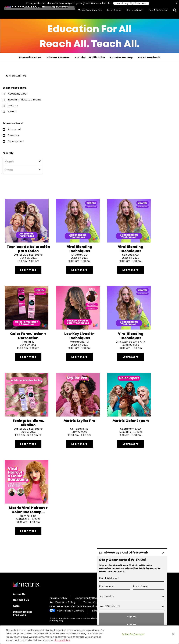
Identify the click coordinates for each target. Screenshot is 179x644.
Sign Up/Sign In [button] (135, 10)
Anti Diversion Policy (62, 615)
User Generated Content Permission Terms (78, 619)
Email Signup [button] (114, 10)
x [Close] (176, 3)
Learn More (28, 272)
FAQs (16, 618)
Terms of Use (92, 615)
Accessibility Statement (91, 611)
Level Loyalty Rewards (131, 3)
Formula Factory (121, 58)
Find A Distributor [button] (158, 10)
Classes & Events (58, 58)
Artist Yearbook (149, 58)
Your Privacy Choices (71, 623)
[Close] (173, 634)
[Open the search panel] (175, 10)
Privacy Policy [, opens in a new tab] (62, 640)
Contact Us (21, 613)
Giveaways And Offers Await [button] (126, 553)
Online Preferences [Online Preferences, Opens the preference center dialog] (133, 634)
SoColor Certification (90, 58)
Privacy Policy (58, 611)
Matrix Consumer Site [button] (90, 10)
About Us (19, 607)
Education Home (30, 58)
